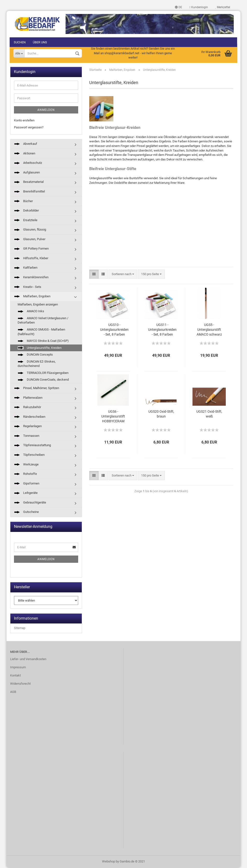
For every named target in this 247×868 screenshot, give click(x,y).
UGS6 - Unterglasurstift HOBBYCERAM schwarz (113, 417)
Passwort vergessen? (29, 128)
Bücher (23, 201)
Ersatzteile (26, 220)
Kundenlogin (198, 7)
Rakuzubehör (27, 407)
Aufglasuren (27, 173)
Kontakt (15, 676)
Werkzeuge (26, 465)
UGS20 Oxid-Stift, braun (161, 414)
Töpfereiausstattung (32, 446)
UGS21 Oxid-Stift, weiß (209, 414)
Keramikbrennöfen (31, 277)
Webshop (109, 862)
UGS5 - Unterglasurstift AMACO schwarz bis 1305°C (209, 330)
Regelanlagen (28, 427)
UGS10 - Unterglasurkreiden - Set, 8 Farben (114, 330)
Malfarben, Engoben (32, 297)
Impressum (18, 668)
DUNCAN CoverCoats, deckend (43, 380)
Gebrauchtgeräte (30, 503)
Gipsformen (27, 484)
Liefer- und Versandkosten (28, 659)
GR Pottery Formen (31, 249)
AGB (13, 692)
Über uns (40, 42)
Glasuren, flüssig (30, 230)
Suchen (20, 42)
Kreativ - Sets (28, 287)
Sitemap (20, 628)
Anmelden (46, 110)
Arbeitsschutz (28, 163)
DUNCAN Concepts (35, 355)
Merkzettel (222, 7)
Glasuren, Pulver (30, 239)
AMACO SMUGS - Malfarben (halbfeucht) (41, 332)
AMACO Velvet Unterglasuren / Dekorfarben (43, 321)
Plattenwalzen (28, 398)
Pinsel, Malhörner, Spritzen (37, 388)
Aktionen (25, 154)
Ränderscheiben (30, 417)
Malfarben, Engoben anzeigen (38, 305)
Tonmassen (27, 436)
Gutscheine (26, 512)
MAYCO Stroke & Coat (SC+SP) (43, 341)
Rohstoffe (25, 474)
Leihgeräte (26, 493)
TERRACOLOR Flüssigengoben (43, 373)
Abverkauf (26, 144)
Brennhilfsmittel (29, 192)
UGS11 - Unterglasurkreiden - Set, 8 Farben (162, 330)
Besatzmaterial (29, 182)
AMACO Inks (31, 312)
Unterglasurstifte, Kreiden (40, 348)
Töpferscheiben (29, 455)
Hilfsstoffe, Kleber (31, 258)
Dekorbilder (26, 211)
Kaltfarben (26, 268)
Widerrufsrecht (20, 684)
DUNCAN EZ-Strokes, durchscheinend (37, 364)
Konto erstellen (24, 121)
